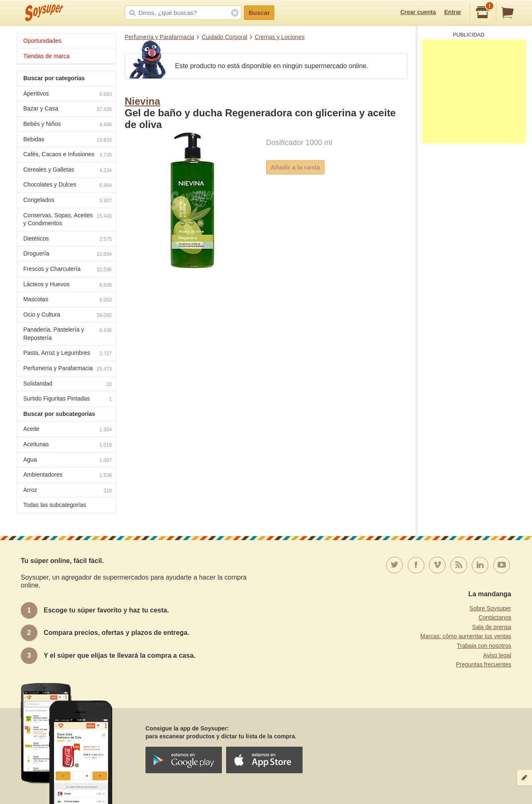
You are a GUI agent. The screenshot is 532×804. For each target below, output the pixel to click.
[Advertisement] (474, 91)
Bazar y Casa (68, 109)
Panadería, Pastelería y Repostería (68, 334)
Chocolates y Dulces (68, 186)
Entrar (453, 12)
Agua (68, 461)
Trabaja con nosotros (484, 646)
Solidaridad (68, 385)
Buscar (259, 13)
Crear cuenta (418, 12)
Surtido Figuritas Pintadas (68, 400)
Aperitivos (68, 95)
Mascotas (68, 300)
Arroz (68, 491)
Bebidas (68, 140)
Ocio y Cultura (68, 316)
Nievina (142, 101)
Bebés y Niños (68, 125)
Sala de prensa (492, 627)
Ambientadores (68, 476)
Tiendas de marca (47, 56)
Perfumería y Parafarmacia (159, 37)
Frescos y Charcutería (68, 270)
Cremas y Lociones (280, 37)
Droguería (68, 254)
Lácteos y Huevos (68, 285)
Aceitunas (68, 445)
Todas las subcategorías (55, 505)
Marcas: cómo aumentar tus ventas (466, 636)
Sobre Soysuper (490, 608)
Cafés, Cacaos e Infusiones (68, 155)
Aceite (68, 430)
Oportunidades (42, 41)
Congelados (68, 201)
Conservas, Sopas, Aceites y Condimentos (68, 219)
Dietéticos (68, 240)
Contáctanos (495, 617)
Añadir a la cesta (295, 167)
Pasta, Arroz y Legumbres (68, 354)
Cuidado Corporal (224, 37)
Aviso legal (497, 655)
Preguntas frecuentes (484, 664)
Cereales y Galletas (68, 171)
